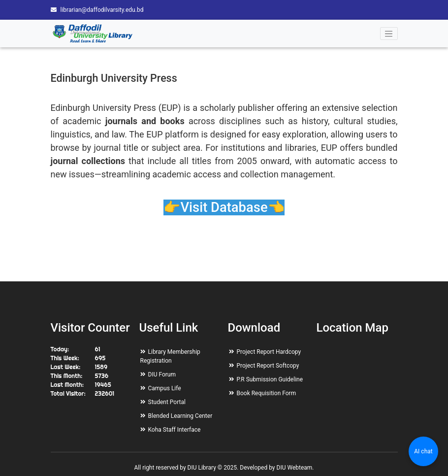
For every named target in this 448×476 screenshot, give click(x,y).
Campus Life (165, 388)
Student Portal (167, 402)
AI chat (423, 451)
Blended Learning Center (180, 416)
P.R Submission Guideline (270, 379)
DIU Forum (162, 374)
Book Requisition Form (267, 393)
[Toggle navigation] (389, 34)
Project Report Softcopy (268, 366)
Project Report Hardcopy (269, 352)
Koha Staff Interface (175, 430)
